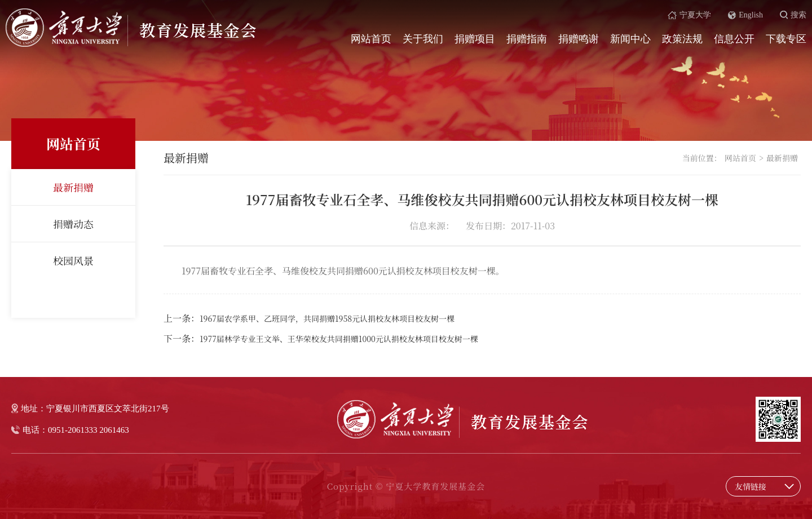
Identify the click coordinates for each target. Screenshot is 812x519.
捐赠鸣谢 (579, 39)
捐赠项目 (475, 39)
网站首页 (371, 39)
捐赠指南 (527, 39)
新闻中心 (630, 39)
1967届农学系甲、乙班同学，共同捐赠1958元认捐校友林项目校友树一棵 (327, 318)
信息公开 (734, 39)
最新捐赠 (73, 187)
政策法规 (682, 39)
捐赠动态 (73, 224)
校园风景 (73, 260)
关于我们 (423, 39)
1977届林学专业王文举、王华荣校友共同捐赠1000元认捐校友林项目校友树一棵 (339, 339)
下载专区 (786, 39)
